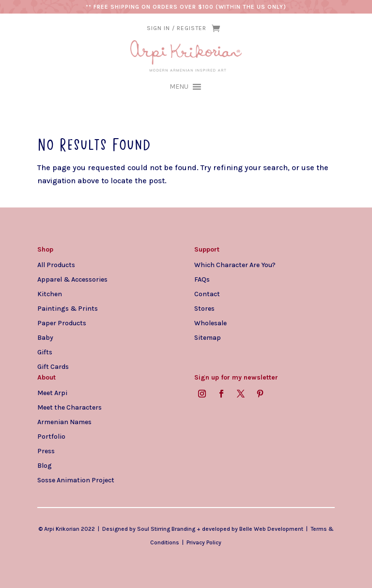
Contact (207, 294)
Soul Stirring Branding (166, 529)
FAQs (202, 279)
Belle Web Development (271, 529)
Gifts (45, 352)
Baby (45, 337)
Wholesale (210, 323)
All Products (56, 265)
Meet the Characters (70, 407)
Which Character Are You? (235, 265)
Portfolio (51, 436)
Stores (204, 308)
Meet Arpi (52, 393)
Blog (45, 465)
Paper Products (62, 323)
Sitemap (208, 337)
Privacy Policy (204, 542)
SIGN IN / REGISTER (177, 28)
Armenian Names (64, 422)
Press (46, 451)
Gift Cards (53, 366)
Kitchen (50, 294)
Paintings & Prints (68, 308)
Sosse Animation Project (76, 480)
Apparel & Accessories (72, 279)
